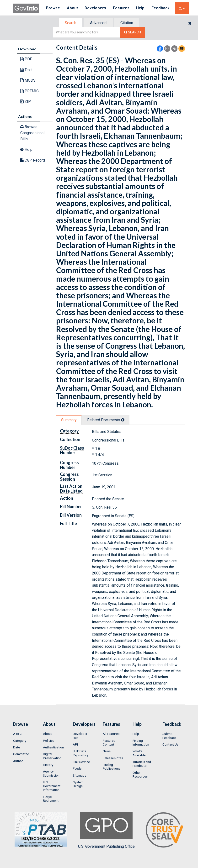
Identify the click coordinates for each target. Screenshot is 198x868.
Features (122, 8)
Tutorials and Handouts (142, 764)
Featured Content (109, 742)
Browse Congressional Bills (32, 133)
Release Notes (113, 758)
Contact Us (170, 744)
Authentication (53, 747)
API (75, 744)
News (107, 751)
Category (20, 741)
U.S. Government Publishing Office (106, 830)
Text (26, 70)
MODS (28, 80)
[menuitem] (24, 734)
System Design (78, 784)
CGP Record (33, 160)
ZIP (26, 102)
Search (70, 23)
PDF (26, 59)
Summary (69, 420)
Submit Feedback (169, 736)
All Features (111, 734)
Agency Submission (51, 773)
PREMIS (29, 91)
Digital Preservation (52, 756)
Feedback (161, 8)
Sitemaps (80, 775)
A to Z (18, 734)
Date (16, 747)
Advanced (98, 23)
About (73, 8)
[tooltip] (123, 420)
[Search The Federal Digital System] (133, 32)
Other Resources (140, 774)
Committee (21, 754)
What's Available (139, 753)
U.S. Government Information (52, 786)
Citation (127, 23)
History (48, 765)
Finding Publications (112, 767)
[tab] (71, 23)
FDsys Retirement (51, 799)
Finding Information (141, 742)
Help (141, 8)
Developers (96, 8)
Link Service (81, 762)
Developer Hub (80, 736)
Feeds (77, 768)
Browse (53, 8)
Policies (49, 741)
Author (18, 761)
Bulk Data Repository (81, 753)
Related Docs (106, 420)
